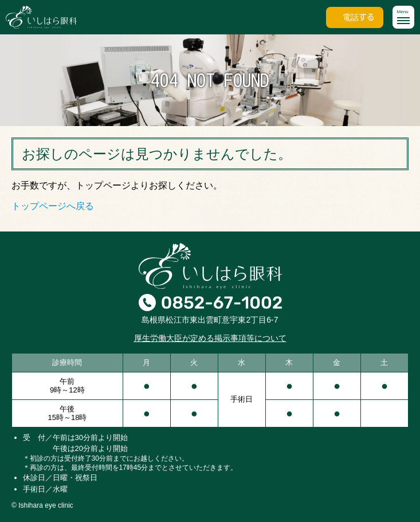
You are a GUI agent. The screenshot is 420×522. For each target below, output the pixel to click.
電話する (359, 17)
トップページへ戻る (53, 206)
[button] (403, 17)
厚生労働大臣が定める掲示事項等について (210, 338)
